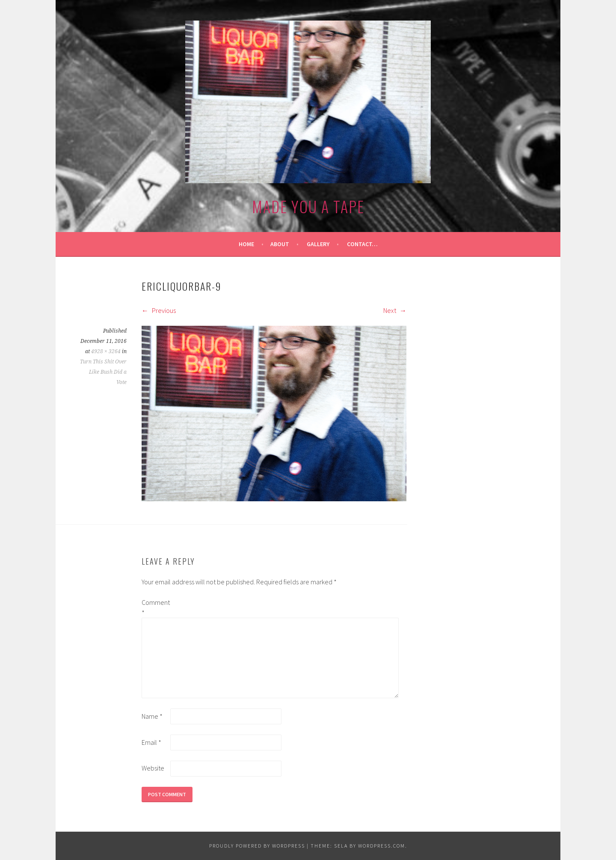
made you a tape (308, 206)
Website (153, 768)
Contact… (362, 244)
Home (246, 244)
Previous (159, 310)
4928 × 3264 (106, 351)
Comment (155, 607)
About (280, 244)
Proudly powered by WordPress (257, 846)
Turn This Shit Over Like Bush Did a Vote (103, 372)
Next (395, 310)
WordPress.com (382, 846)
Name (152, 716)
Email (151, 742)
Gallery (318, 244)
